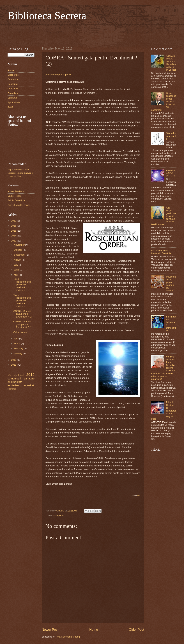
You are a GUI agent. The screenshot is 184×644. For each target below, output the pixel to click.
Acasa (11, 70)
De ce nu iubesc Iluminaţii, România (161, 252)
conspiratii (59, 516)
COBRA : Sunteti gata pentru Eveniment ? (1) (23, 324)
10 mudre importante (171, 136)
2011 (14, 365)
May (16, 275)
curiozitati (29, 385)
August (18, 260)
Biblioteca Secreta (47, 15)
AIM (139, 495)
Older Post (136, 630)
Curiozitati (13, 89)
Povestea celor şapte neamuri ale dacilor (171, 284)
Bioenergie (13, 75)
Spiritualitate (14, 102)
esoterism (14, 385)
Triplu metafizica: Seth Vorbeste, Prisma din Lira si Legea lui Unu (20, 173)
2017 (14, 221)
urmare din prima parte (58, 74)
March (17, 344)
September (20, 255)
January (18, 353)
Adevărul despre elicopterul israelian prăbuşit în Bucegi (171, 63)
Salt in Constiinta (16, 200)
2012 (10, 107)
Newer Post (50, 630)
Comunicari (13, 79)
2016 (14, 226)
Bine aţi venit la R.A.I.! (19, 205)
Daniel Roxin (14, 196)
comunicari (14, 378)
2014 (14, 236)
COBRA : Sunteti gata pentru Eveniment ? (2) (23, 314)
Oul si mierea (20, 332)
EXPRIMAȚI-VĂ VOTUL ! (171, 173)
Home (94, 630)
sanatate (29, 378)
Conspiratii (13, 84)
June (17, 270)
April (16, 338)
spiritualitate (15, 382)
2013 (14, 241)
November (19, 245)
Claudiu (61, 511)
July (16, 265)
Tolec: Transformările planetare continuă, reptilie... (22, 284)
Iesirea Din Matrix (17, 191)
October (18, 250)
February (19, 349)
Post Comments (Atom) (68, 637)
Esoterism (13, 93)
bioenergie (12, 389)
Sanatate (12, 98)
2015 (14, 231)
